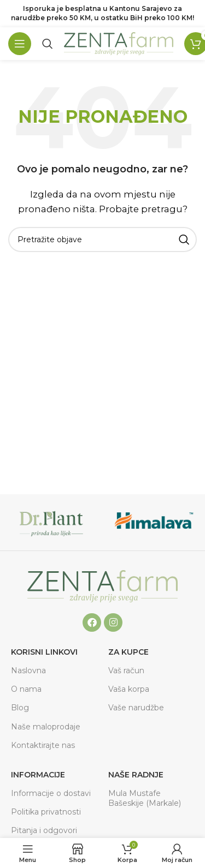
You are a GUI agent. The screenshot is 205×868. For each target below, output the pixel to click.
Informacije (38, 775)
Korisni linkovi (44, 652)
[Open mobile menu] (20, 44)
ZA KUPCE (128, 652)
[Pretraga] (48, 44)
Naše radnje (136, 775)
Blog (20, 708)
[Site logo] (119, 43)
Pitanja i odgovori (44, 830)
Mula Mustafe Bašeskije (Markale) (145, 798)
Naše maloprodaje (46, 727)
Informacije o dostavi (51, 793)
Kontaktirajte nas (43, 745)
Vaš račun (126, 671)
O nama (26, 689)
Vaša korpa (129, 689)
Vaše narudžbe (136, 708)
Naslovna (28, 671)
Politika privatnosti (46, 812)
